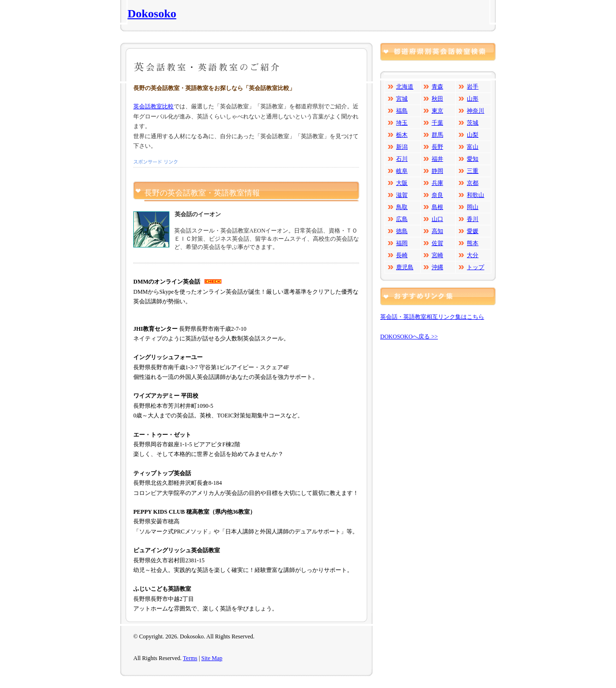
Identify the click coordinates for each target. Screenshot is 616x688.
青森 (437, 87)
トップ (475, 267)
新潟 (402, 147)
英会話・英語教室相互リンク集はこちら (432, 317)
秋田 (437, 99)
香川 (473, 219)
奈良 (437, 195)
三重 (473, 171)
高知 (437, 231)
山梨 (473, 135)
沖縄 (437, 267)
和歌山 (475, 195)
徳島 (402, 231)
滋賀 (402, 195)
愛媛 (473, 231)
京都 (473, 183)
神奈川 (475, 111)
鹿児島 (405, 267)
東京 (437, 111)
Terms (190, 658)
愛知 (473, 159)
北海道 (405, 87)
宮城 (402, 99)
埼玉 (402, 123)
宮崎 (437, 255)
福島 (402, 111)
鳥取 (402, 207)
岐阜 (402, 171)
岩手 (473, 87)
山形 (473, 99)
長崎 (402, 255)
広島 (402, 219)
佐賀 (437, 243)
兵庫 (437, 183)
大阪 (402, 183)
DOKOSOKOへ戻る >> (409, 337)
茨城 (473, 123)
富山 (473, 147)
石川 (402, 159)
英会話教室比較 (154, 106)
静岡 (437, 171)
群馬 (437, 135)
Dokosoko (152, 13)
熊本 (473, 243)
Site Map (212, 658)
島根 (437, 207)
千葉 (437, 123)
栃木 (402, 135)
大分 (473, 255)
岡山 (473, 207)
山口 (437, 219)
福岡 (402, 243)
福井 (437, 159)
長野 (437, 147)
